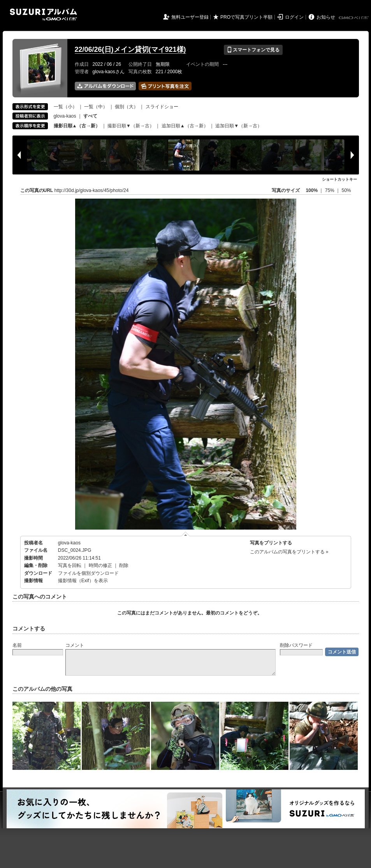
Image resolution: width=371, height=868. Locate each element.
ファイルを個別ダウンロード (88, 573)
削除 (124, 565)
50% (346, 190)
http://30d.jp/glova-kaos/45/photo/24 (92, 190)
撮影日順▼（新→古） (131, 126)
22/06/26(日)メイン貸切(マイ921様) (130, 49)
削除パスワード (296, 645)
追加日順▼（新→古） (239, 126)
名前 (17, 645)
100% (312, 190)
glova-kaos (65, 116)
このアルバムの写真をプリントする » (289, 552)
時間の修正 (100, 565)
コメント (75, 645)
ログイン (294, 17)
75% (330, 190)
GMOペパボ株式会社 (354, 18)
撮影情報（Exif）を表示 (83, 581)
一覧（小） (65, 107)
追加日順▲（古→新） (185, 126)
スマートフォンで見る (253, 50)
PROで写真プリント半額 (246, 17)
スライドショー (162, 107)
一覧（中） (96, 107)
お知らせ (326, 17)
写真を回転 (70, 565)
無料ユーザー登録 (190, 17)
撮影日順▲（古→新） (77, 126)
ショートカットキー (339, 179)
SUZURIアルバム (43, 15)
